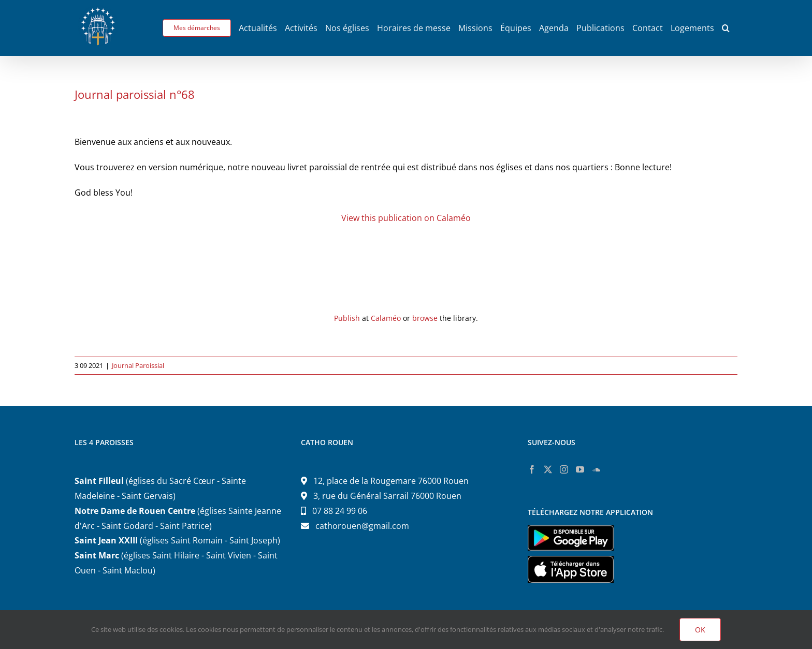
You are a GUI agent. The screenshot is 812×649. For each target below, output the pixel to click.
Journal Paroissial (138, 365)
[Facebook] (532, 469)
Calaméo (386, 318)
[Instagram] (564, 469)
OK (700, 630)
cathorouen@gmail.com (362, 526)
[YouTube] (580, 469)
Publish (347, 318)
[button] (726, 28)
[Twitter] (548, 469)
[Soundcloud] (596, 469)
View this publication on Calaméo (406, 218)
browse (425, 318)
